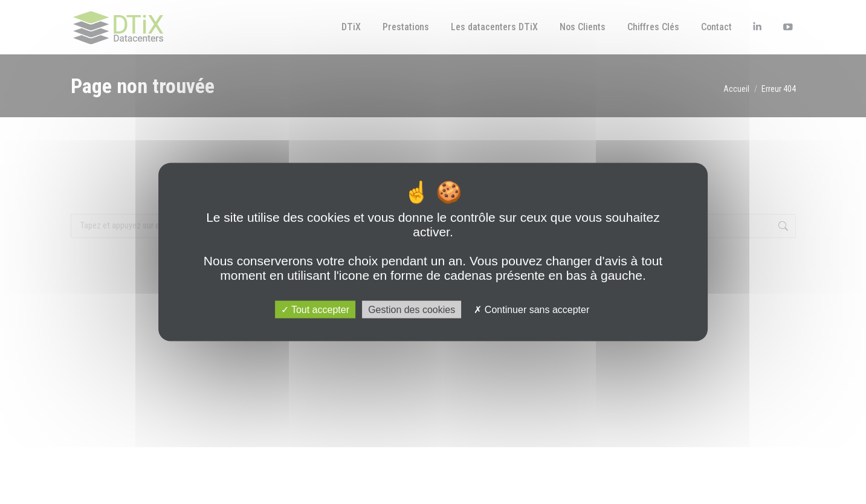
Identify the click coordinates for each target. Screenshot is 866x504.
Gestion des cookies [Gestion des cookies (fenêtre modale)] (412, 309)
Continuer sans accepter (532, 309)
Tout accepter (315, 309)
